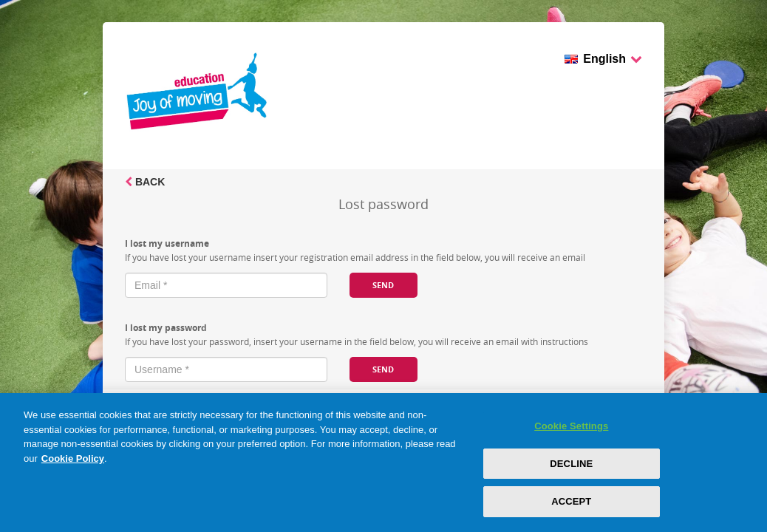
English (613, 60)
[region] (383, 463)
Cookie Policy (73, 458)
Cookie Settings (571, 426)
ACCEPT (571, 501)
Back (145, 182)
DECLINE (571, 464)
